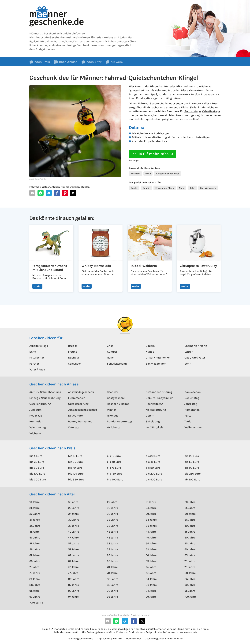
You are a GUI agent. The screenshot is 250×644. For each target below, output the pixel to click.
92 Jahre (74, 591)
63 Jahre (112, 555)
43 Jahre (112, 532)
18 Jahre (112, 502)
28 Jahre (112, 514)
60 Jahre (190, 549)
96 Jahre (35, 597)
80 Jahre (190, 573)
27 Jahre (73, 514)
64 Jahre (151, 555)
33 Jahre (112, 520)
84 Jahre (151, 579)
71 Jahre (34, 567)
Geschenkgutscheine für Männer (164, 639)
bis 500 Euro (154, 479)
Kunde (150, 352)
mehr (37, 286)
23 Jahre (112, 508)
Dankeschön (193, 392)
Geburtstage (193, 111)
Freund (73, 352)
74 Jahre (151, 567)
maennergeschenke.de (80, 639)
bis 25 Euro (192, 456)
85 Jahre (190, 579)
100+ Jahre (36, 603)
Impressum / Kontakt (110, 639)
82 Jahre (74, 579)
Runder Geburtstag (119, 421)
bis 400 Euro (115, 479)
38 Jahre (112, 526)
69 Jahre (151, 561)
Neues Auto (75, 416)
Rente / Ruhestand (80, 421)
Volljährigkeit (154, 427)
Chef (110, 346)
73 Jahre (112, 567)
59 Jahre (151, 549)
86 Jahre (35, 585)
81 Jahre (35, 579)
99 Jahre (151, 597)
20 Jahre (190, 502)
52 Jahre (74, 543)
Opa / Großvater (195, 358)
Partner (34, 364)
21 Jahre (34, 508)
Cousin (147, 188)
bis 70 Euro (75, 468)
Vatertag (74, 427)
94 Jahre (151, 591)
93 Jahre (112, 591)
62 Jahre (74, 555)
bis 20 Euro (153, 456)
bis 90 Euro (192, 468)
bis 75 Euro (114, 468)
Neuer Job (36, 416)
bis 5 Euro (36, 456)
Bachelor (113, 392)
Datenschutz (134, 639)
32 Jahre (74, 520)
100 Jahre (190, 597)
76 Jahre (35, 573)
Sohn (192, 188)
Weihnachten (193, 427)
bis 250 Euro (193, 474)
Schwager (75, 364)
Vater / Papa (37, 370)
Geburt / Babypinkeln (160, 398)
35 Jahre (190, 520)
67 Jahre (73, 561)
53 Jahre (112, 543)
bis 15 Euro (114, 456)
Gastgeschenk (116, 398)
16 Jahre (34, 502)
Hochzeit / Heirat (118, 404)
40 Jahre (190, 526)
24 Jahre (151, 508)
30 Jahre (190, 514)
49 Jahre (151, 538)
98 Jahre (112, 597)
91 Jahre (34, 591)
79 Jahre (151, 573)
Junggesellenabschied (168, 174)
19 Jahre (151, 502)
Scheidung (153, 421)
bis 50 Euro (192, 462)
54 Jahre (151, 543)
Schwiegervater (156, 364)
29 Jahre (151, 514)
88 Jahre (112, 585)
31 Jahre (35, 520)
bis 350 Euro (76, 479)
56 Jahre (35, 549)
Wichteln (135, 174)
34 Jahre (151, 520)
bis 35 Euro (75, 462)
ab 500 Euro (192, 479)
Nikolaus (113, 416)
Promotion (36, 421)
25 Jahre (190, 508)
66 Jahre (35, 561)
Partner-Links (89, 629)
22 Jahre (74, 508)
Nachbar (74, 358)
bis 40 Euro (114, 462)
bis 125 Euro (76, 474)
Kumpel (112, 352)
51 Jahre (34, 543)
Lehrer (188, 352)
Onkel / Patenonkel (158, 358)
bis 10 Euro (75, 456)
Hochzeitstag (154, 404)
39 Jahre (151, 526)
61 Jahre (34, 555)
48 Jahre (112, 538)
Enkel (33, 352)
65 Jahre (190, 555)
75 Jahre (190, 567)
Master (111, 410)
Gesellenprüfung (40, 404)
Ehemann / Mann (165, 188)
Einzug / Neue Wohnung (45, 398)
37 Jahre (73, 526)
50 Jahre (190, 538)
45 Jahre (190, 532)
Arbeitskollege (39, 346)
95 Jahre (190, 591)
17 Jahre (73, 502)
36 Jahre (35, 526)
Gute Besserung (78, 404)
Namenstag (192, 410)
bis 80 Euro (153, 468)
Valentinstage (211, 111)
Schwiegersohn (208, 188)
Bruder (134, 188)
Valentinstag (38, 427)
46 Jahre (35, 538)
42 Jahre (74, 532)
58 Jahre (112, 549)
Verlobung (114, 427)
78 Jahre (112, 573)
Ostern (150, 416)
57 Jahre (73, 549)
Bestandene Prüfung (159, 392)
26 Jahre (35, 514)
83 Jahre (112, 579)
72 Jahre (73, 567)
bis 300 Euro (38, 479)
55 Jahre (190, 543)
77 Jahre (73, 573)
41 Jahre (34, 532)
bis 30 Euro (37, 462)
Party (148, 174)
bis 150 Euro (115, 474)
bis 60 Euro (37, 468)
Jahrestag (191, 404)
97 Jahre (73, 597)
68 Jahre (112, 561)
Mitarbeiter (37, 358)
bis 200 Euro (154, 474)
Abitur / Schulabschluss (45, 392)
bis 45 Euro (153, 462)
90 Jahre (190, 585)
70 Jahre (190, 561)
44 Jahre (151, 532)
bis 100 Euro (37, 474)
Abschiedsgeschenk (81, 392)
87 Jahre (73, 585)
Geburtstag (192, 398)
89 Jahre (151, 585)
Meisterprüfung (156, 410)
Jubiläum (35, 410)
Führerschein (77, 398)
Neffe (182, 188)
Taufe (188, 421)
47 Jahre (73, 538)
